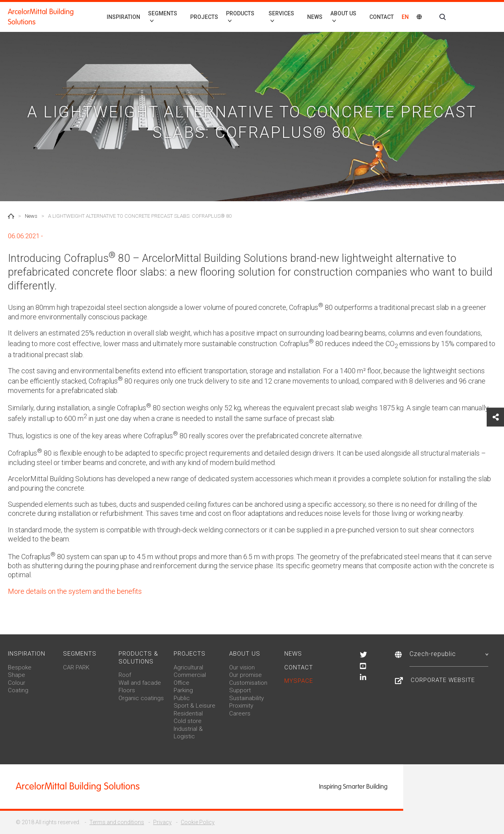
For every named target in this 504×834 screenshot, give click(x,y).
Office (182, 683)
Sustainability (246, 698)
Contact (382, 17)
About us (245, 654)
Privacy (162, 822)
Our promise (246, 675)
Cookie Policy (198, 822)
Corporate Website (443, 680)
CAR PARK (76, 667)
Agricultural (188, 667)
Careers (240, 714)
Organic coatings (141, 698)
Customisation (248, 683)
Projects (204, 17)
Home (11, 216)
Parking (183, 690)
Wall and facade (140, 683)
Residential (188, 714)
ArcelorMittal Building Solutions (41, 17)
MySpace (299, 681)
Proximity (241, 706)
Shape (17, 675)
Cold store (188, 721)
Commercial (190, 675)
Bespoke (20, 667)
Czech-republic (449, 654)
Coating (18, 690)
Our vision (242, 667)
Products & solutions (138, 658)
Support (240, 690)
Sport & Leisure (195, 706)
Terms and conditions (117, 822)
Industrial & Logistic (188, 733)
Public (182, 698)
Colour (17, 683)
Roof (125, 675)
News (315, 17)
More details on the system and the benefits (75, 591)
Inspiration (123, 17)
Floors (127, 690)
